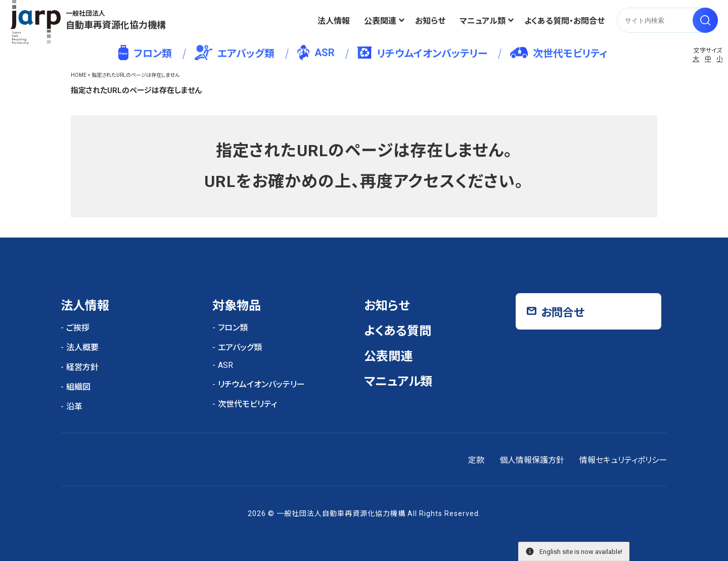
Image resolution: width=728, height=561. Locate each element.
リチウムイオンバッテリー (422, 53)
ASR (316, 53)
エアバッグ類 (235, 53)
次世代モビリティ (559, 53)
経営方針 (82, 367)
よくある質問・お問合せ (564, 21)
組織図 (78, 387)
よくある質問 (398, 331)
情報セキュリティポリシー (623, 460)
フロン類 (145, 53)
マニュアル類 (483, 21)
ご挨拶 (78, 328)
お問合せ (563, 313)
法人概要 (82, 347)
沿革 (74, 407)
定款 (476, 460)
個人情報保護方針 (532, 460)
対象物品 (237, 306)
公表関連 (380, 21)
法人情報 (334, 21)
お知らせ (430, 21)
